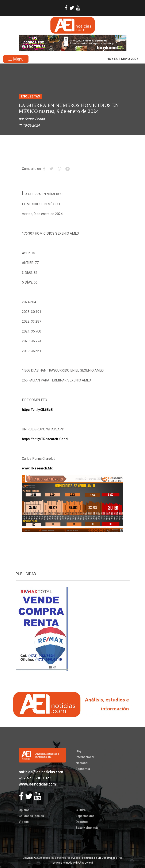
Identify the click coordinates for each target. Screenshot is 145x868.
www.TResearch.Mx (37, 468)
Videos (24, 822)
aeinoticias (88, 858)
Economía (83, 769)
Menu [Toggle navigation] (16, 59)
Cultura (81, 810)
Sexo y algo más (87, 828)
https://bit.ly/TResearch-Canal (45, 439)
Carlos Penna (35, 119)
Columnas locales (31, 816)
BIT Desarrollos (107, 858)
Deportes (82, 822)
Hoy (79, 751)
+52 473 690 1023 (35, 778)
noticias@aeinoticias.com (41, 772)
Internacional (85, 757)
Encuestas (30, 96)
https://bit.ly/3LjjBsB (37, 410)
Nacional (82, 763)
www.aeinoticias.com (37, 784)
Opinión (24, 810)
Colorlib (89, 863)
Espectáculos (85, 816)
